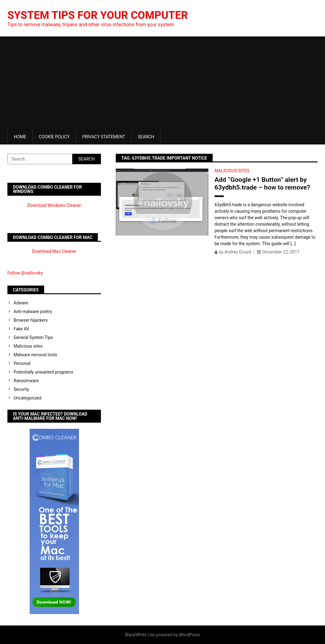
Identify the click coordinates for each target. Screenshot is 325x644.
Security (21, 389)
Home (20, 137)
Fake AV (21, 329)
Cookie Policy (54, 137)
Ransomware (26, 381)
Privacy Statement (104, 137)
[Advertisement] (162, 83)
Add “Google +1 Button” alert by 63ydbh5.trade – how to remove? (262, 184)
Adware (21, 303)
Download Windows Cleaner (54, 205)
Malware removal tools (35, 355)
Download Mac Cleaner (54, 251)
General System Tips (33, 337)
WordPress (190, 635)
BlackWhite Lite (140, 635)
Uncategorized (27, 398)
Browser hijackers (31, 320)
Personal (22, 363)
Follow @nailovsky (25, 273)
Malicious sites (232, 171)
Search (146, 137)
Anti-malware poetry (33, 312)
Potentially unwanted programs (44, 372)
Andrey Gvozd (238, 252)
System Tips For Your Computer (101, 15)
